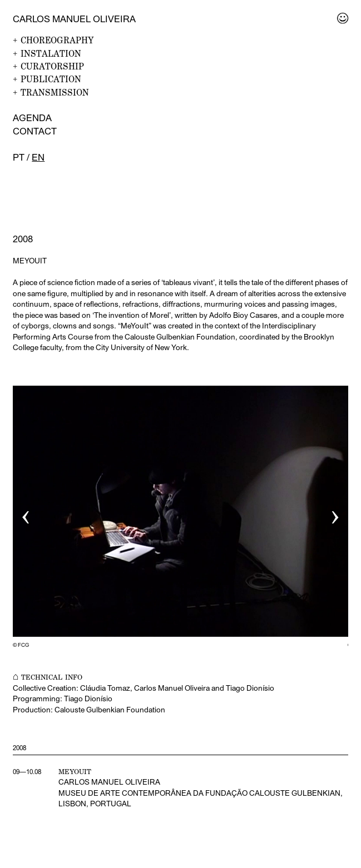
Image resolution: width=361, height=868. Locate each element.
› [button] (335, 514)
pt (19, 157)
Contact (35, 131)
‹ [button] (26, 514)
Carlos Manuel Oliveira (74, 19)
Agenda (32, 118)
